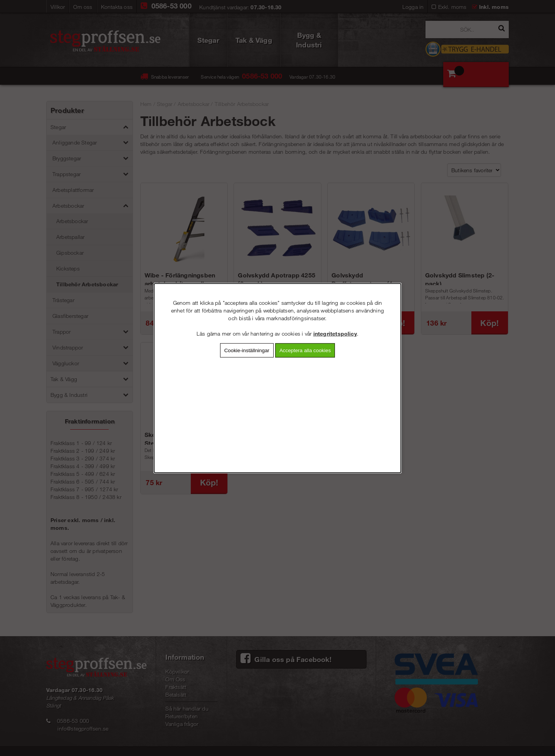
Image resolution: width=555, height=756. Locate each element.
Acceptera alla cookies (305, 350)
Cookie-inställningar (247, 350)
